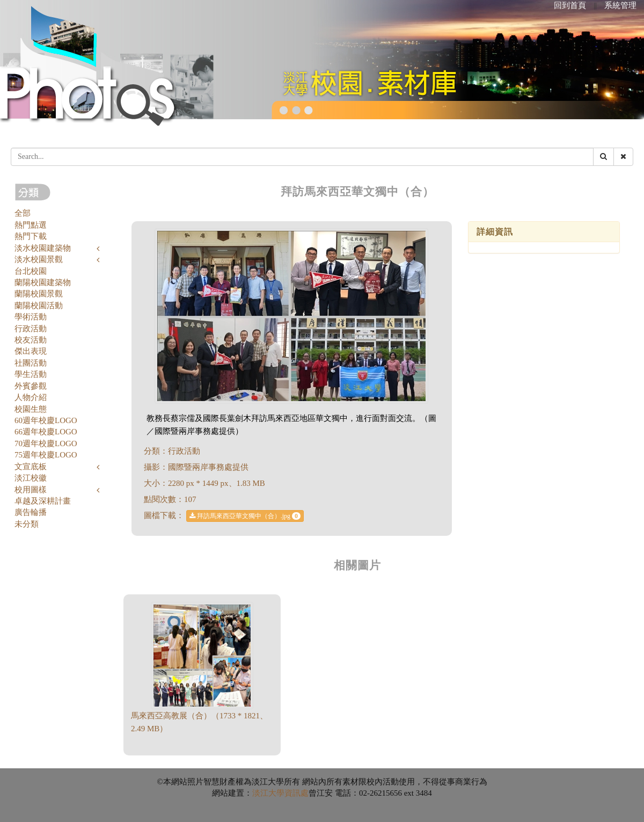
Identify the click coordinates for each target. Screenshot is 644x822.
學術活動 (31, 317)
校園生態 (31, 409)
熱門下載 (31, 236)
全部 (23, 213)
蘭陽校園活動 (39, 305)
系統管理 (620, 5)
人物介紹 (31, 397)
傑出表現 (31, 351)
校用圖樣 (31, 490)
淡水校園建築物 (43, 248)
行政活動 (31, 329)
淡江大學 (268, 793)
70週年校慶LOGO (46, 443)
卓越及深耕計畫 (43, 501)
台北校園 (31, 271)
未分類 (27, 524)
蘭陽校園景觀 (39, 294)
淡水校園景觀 (39, 259)
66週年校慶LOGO (46, 432)
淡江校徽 (31, 478)
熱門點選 (31, 225)
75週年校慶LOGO (46, 455)
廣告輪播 (31, 512)
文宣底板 (31, 467)
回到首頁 (570, 5)
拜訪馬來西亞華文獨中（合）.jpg (245, 516)
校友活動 (31, 340)
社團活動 (31, 363)
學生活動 (31, 374)
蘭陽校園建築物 (43, 282)
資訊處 (297, 793)
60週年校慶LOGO (46, 420)
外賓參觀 (31, 386)
